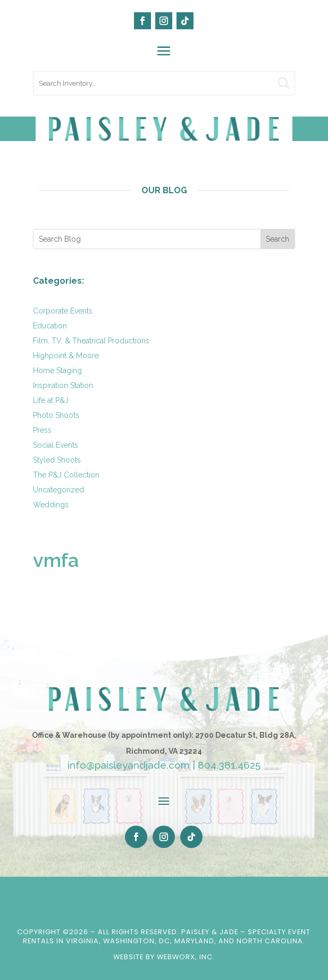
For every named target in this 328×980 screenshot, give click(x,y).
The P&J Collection (66, 475)
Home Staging (57, 370)
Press (42, 430)
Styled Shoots (57, 460)
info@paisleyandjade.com (129, 765)
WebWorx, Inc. (186, 957)
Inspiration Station (63, 385)
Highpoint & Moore (66, 356)
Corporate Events (63, 311)
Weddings (51, 505)
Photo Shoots (56, 415)
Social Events (56, 445)
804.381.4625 (229, 765)
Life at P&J (51, 400)
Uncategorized (58, 490)
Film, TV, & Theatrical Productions (91, 341)
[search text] (164, 83)
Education (50, 326)
